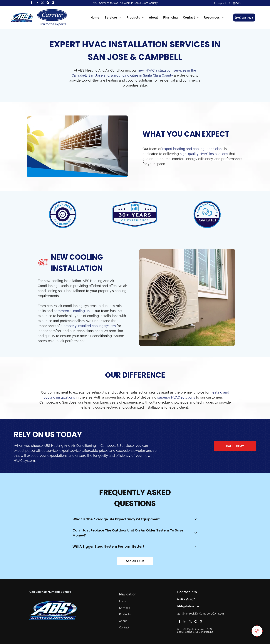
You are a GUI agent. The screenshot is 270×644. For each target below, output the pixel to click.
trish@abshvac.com (189, 606)
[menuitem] (95, 18)
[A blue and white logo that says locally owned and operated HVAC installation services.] (63, 214)
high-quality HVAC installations (204, 154)
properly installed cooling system (90, 326)
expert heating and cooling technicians (193, 149)
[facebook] (32, 3)
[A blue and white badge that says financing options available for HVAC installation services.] (207, 214)
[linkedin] (37, 3)
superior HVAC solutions (176, 397)
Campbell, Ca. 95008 (227, 3)
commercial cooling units (73, 311)
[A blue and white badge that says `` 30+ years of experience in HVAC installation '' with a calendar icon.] (135, 214)
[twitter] (42, 3)
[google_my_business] (53, 3)
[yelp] (48, 3)
